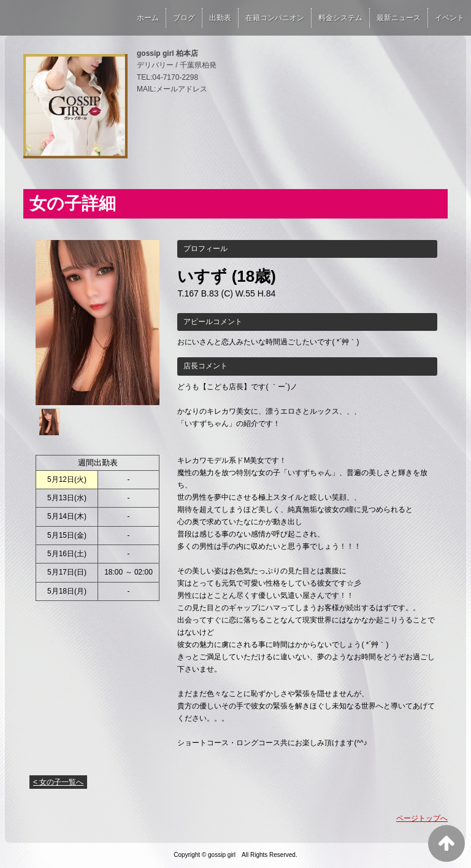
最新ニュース (399, 18)
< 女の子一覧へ (58, 782)
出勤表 (220, 18)
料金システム (340, 18)
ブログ (184, 18)
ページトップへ (422, 818)
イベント (450, 18)
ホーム (148, 18)
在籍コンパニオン (275, 18)
